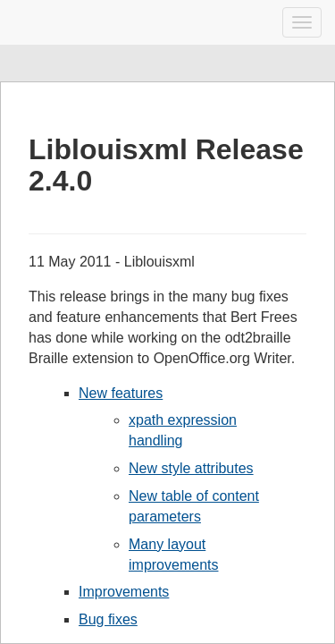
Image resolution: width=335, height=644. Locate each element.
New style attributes (191, 468)
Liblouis (29, 22)
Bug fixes (108, 619)
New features (121, 393)
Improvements (124, 592)
